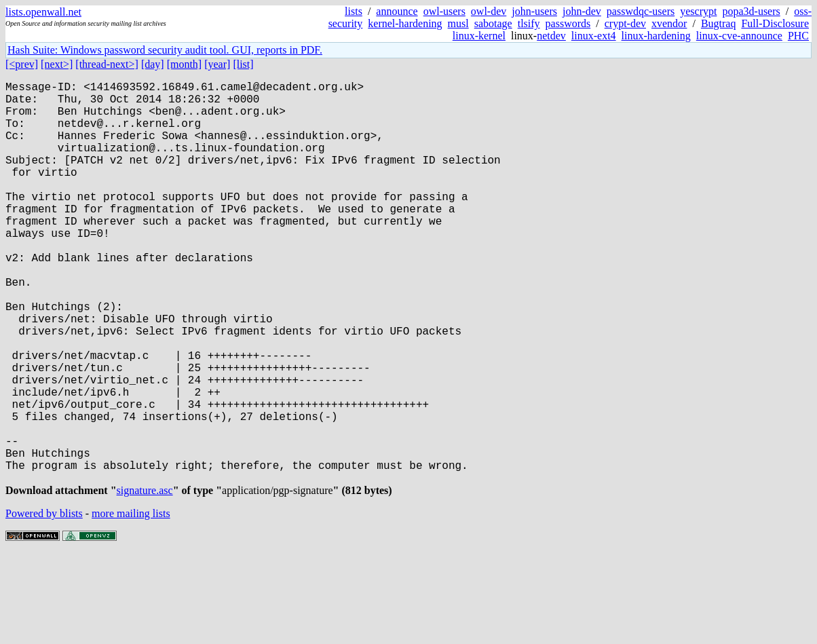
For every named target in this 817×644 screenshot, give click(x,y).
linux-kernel (479, 36)
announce (397, 11)
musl (458, 23)
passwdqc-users (641, 11)
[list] (243, 64)
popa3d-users (751, 11)
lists (354, 11)
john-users (534, 11)
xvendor (669, 23)
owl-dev (489, 11)
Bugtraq (719, 23)
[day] (153, 64)
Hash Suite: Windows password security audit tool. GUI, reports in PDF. (165, 50)
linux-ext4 (594, 36)
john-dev (582, 11)
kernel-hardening (405, 23)
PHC (798, 36)
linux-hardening (656, 36)
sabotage (493, 23)
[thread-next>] (107, 64)
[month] (185, 64)
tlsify (529, 23)
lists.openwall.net (43, 12)
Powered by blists (44, 603)
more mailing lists (131, 603)
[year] (217, 64)
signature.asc (145, 580)
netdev (551, 36)
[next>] (57, 64)
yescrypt (698, 11)
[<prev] (22, 64)
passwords (568, 23)
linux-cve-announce (739, 36)
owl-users (444, 11)
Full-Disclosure (775, 23)
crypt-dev (625, 23)
